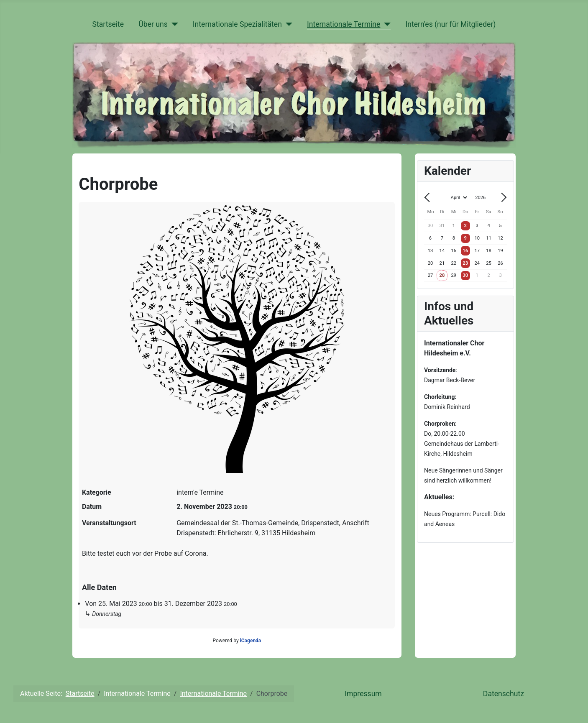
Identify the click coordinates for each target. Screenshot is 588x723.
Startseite (108, 24)
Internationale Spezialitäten (237, 24)
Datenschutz (504, 694)
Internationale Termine (344, 24)
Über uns (153, 24)
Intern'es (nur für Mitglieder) (450, 24)
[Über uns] (173, 24)
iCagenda (251, 641)
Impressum (363, 694)
